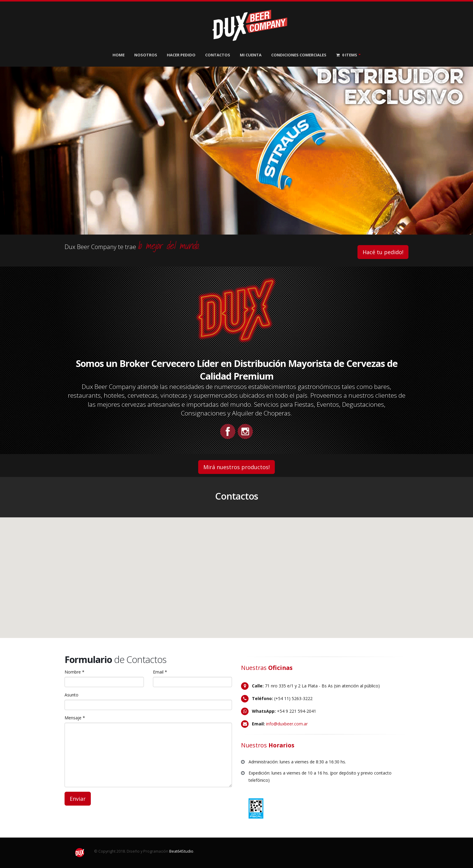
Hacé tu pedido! (383, 252)
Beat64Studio (181, 851)
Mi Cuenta (251, 55)
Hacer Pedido (181, 55)
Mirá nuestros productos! (237, 467)
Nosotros (146, 55)
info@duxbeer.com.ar (287, 724)
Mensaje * (75, 718)
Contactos (218, 55)
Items (347, 55)
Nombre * (75, 672)
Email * (160, 672)
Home (119, 55)
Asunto (71, 695)
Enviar (78, 799)
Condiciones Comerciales (299, 55)
